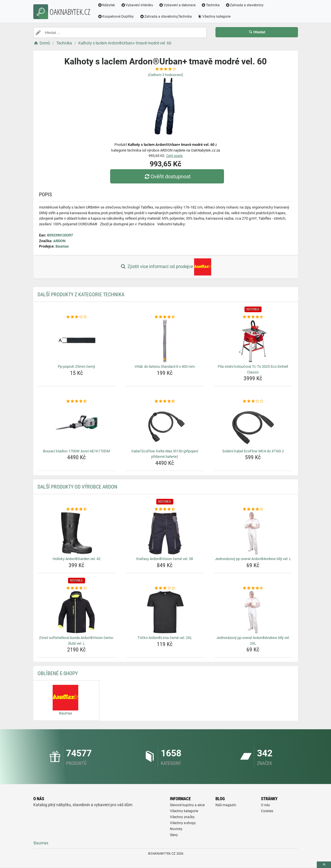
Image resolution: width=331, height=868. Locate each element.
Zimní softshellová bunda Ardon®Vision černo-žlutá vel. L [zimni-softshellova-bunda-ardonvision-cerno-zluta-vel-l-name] (76, 641)
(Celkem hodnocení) (166, 75)
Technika (210, 5)
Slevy (174, 835)
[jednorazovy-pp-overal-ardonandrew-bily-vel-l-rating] (253, 509)
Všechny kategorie (214, 17)
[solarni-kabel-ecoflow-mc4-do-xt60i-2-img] (253, 426)
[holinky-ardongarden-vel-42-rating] (77, 509)
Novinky (176, 829)
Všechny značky (182, 817)
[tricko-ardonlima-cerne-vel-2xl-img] (165, 612)
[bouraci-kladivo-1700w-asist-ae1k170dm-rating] (77, 401)
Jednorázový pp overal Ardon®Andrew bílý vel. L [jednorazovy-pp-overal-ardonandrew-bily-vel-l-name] (253, 559)
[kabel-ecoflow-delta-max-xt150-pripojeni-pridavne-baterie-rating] (165, 401)
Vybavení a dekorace (177, 5)
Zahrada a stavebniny (245, 5)
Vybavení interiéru (137, 5)
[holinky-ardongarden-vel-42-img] (77, 533)
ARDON (59, 241)
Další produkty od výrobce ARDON (77, 487)
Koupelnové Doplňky (116, 17)
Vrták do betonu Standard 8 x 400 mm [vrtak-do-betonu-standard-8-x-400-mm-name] (165, 366)
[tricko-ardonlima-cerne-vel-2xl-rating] (165, 588)
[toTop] (324, 865)
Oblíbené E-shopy (58, 673)
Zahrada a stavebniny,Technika (166, 17)
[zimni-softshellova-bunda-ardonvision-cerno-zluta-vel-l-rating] (77, 588)
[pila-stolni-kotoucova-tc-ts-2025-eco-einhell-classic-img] (253, 341)
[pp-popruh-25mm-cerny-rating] (77, 317)
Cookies (267, 811)
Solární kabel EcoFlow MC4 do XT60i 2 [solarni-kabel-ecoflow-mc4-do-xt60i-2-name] (253, 451)
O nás (265, 805)
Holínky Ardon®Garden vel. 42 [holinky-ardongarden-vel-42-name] (77, 559)
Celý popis (174, 156)
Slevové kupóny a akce (187, 805)
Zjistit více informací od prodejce (165, 267)
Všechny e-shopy (183, 823)
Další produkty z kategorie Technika (81, 294)
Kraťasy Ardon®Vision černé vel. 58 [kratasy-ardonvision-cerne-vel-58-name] (165, 559)
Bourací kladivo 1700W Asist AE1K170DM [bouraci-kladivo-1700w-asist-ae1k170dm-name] (76, 451)
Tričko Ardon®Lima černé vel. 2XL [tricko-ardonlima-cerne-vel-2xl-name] (165, 638)
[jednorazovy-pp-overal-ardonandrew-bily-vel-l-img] (253, 533)
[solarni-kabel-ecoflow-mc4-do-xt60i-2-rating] (253, 401)
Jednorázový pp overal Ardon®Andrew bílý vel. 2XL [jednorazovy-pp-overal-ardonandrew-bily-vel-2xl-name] (253, 641)
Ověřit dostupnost (167, 176)
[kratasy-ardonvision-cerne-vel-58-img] (165, 533)
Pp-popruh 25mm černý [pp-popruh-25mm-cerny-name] (76, 366)
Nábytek (106, 5)
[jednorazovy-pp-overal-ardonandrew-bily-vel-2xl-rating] (253, 588)
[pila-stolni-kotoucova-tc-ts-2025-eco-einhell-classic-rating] (253, 317)
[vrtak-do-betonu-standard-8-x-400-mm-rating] (165, 317)
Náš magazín (226, 805)
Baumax (62, 246)
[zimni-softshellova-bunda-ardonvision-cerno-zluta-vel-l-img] (77, 612)
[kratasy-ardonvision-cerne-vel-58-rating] (165, 509)
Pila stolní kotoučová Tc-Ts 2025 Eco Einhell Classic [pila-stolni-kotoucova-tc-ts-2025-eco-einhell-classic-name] (253, 369)
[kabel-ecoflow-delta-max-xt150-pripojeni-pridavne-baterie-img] (165, 426)
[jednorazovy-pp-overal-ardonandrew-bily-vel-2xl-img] (253, 612)
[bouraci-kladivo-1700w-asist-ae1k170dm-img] (77, 426)
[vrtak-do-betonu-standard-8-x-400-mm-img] (165, 341)
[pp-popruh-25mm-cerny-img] (77, 341)
